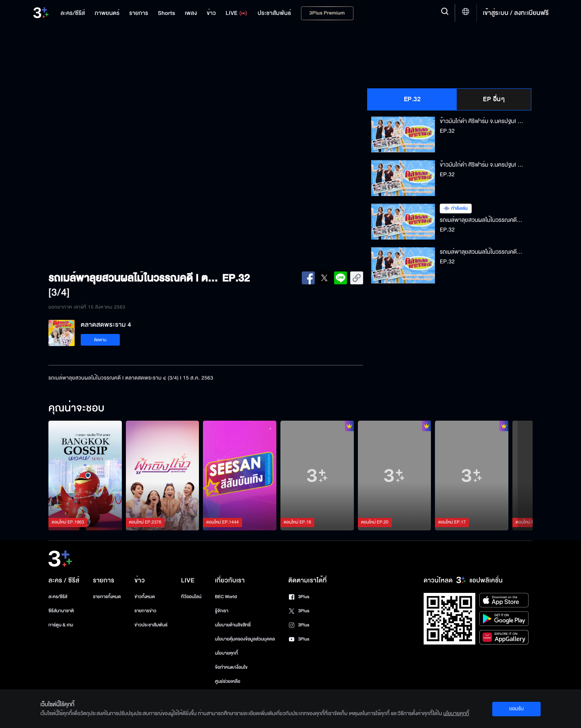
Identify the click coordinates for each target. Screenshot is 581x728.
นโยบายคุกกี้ (227, 653)
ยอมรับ (516, 709)
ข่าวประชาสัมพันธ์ (151, 625)
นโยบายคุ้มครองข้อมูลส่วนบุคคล (245, 639)
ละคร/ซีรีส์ (58, 597)
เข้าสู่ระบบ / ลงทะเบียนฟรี (516, 13)
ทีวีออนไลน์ (191, 597)
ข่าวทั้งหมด (145, 597)
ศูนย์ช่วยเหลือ (228, 681)
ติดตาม (100, 340)
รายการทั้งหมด (107, 597)
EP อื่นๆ (494, 99)
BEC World (226, 597)
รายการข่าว (145, 611)
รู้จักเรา (222, 611)
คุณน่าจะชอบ (76, 409)
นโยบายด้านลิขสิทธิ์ (233, 625)
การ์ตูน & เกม (61, 625)
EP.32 (412, 99)
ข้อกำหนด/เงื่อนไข (231, 667)
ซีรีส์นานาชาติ (61, 611)
